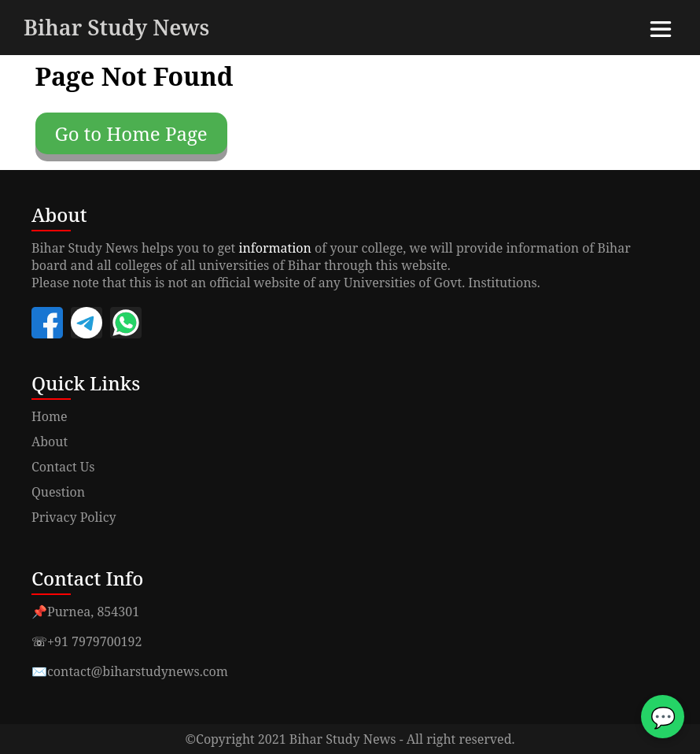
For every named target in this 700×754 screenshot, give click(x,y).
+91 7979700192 (94, 641)
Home (50, 416)
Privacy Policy (74, 517)
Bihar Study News (116, 27)
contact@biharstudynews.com (138, 671)
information (275, 248)
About (50, 442)
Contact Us (63, 467)
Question (58, 492)
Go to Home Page (131, 133)
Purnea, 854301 (93, 612)
